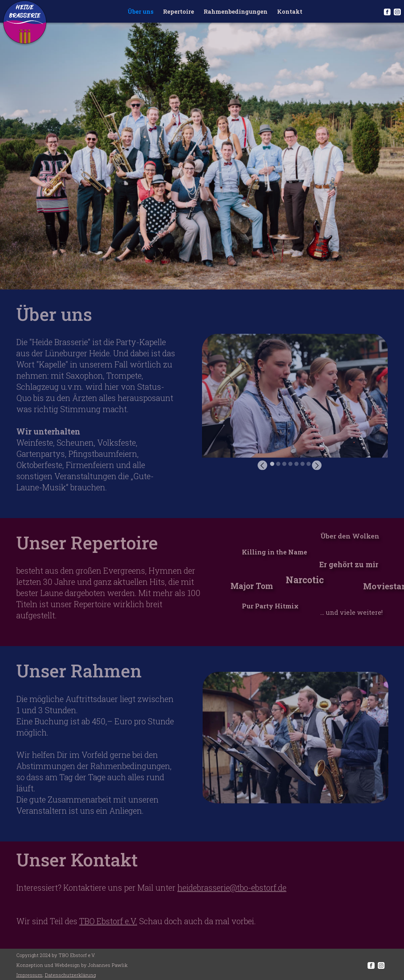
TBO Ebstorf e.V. (108, 927)
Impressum (29, 975)
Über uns (140, 11)
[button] (270, 406)
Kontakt (290, 11)
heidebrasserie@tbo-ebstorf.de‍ (232, 894)
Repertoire (179, 11)
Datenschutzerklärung (70, 975)
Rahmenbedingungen (236, 11)
